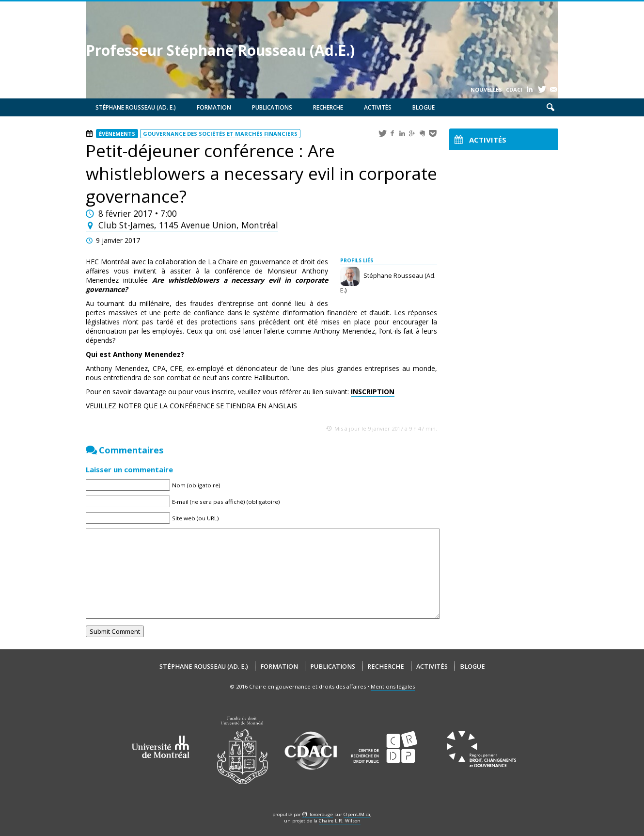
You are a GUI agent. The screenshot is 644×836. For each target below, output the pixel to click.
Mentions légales (393, 686)
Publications (272, 107)
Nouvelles (486, 89)
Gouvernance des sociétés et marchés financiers (220, 134)
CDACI (514, 89)
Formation (214, 107)
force (321, 814)
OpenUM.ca (357, 814)
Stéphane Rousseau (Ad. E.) (136, 107)
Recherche (328, 107)
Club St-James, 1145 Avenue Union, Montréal (182, 225)
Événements (117, 134)
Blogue (424, 107)
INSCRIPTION (373, 392)
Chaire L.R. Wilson (340, 821)
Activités (378, 107)
